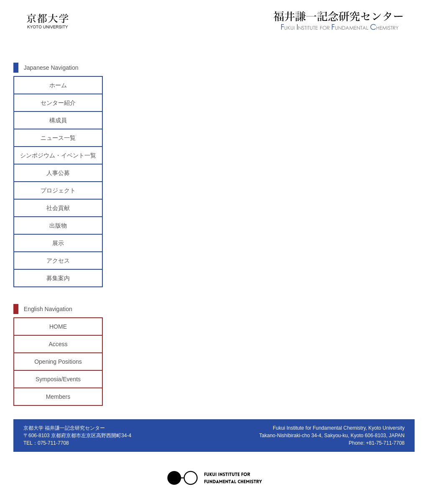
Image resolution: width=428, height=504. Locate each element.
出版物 (58, 225)
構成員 (58, 120)
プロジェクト (58, 190)
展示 (58, 243)
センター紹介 (58, 103)
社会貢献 (58, 208)
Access (58, 344)
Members (58, 397)
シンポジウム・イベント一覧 (58, 155)
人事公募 (58, 173)
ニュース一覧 (58, 138)
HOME (58, 327)
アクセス (58, 261)
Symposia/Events (58, 379)
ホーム (58, 85)
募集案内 (58, 278)
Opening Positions (58, 362)
